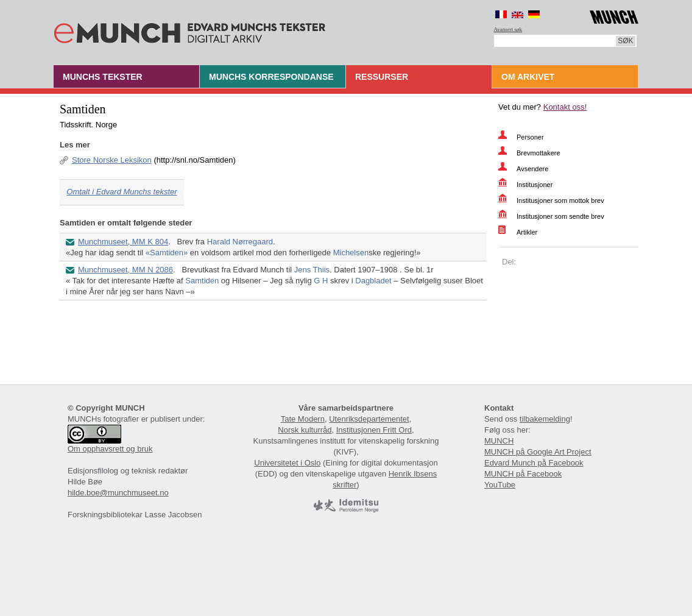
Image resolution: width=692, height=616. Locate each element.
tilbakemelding (545, 419)
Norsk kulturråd (305, 430)
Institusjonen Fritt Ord (374, 430)
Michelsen (351, 253)
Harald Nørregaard (240, 242)
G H (321, 281)
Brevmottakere (538, 153)
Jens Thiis (312, 270)
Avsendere (532, 169)
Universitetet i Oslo (287, 463)
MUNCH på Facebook (523, 474)
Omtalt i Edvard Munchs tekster (122, 192)
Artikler (527, 232)
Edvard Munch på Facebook (534, 463)
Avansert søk (508, 29)
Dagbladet (373, 281)
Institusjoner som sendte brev (560, 216)
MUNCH (499, 441)
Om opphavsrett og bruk (110, 449)
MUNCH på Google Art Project (538, 452)
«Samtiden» (167, 253)
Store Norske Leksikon (112, 160)
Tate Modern (303, 419)
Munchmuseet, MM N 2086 (125, 270)
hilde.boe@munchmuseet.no (118, 493)
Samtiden (202, 281)
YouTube (500, 485)
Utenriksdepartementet (369, 419)
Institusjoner (535, 185)
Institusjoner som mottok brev (560, 200)
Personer (530, 137)
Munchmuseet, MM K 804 (123, 242)
